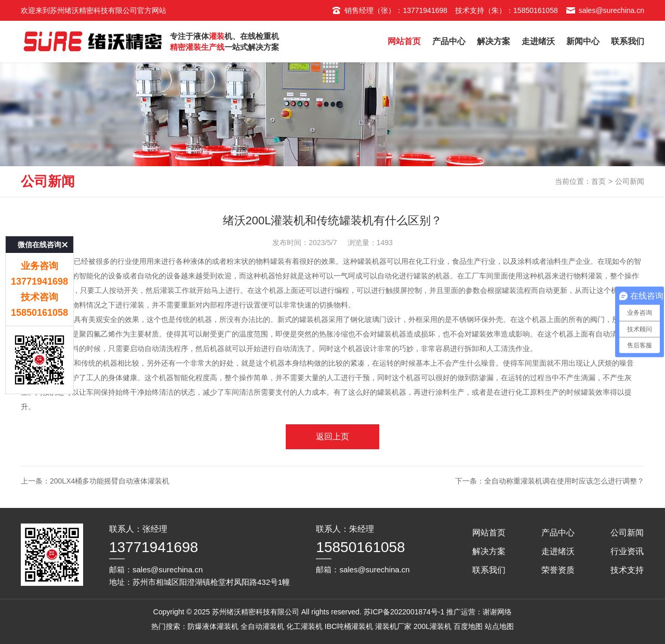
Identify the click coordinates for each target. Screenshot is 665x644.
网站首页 (404, 41)
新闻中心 (583, 41)
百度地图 (468, 626)
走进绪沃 (538, 41)
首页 (598, 181)
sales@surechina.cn (605, 10)
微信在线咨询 (39, 227)
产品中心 (449, 41)
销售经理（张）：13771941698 (389, 10)
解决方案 (494, 41)
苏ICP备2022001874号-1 (404, 612)
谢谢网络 (497, 612)
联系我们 (628, 41)
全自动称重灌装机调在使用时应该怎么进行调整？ (564, 481)
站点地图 (499, 626)
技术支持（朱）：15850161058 (507, 10)
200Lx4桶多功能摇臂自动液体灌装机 (110, 481)
